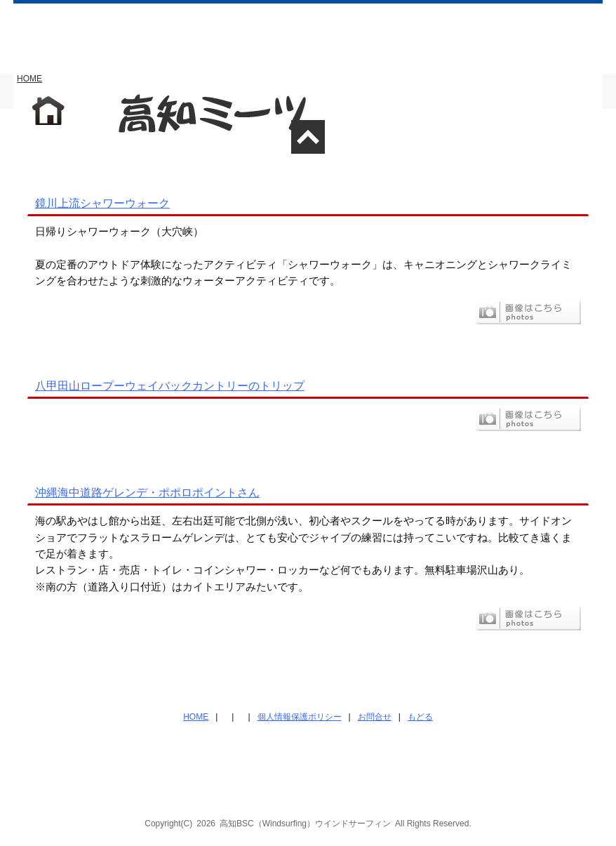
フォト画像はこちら (528, 312)
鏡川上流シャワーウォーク (102, 203)
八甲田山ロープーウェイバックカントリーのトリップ (170, 386)
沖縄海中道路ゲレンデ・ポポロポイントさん (147, 493)
